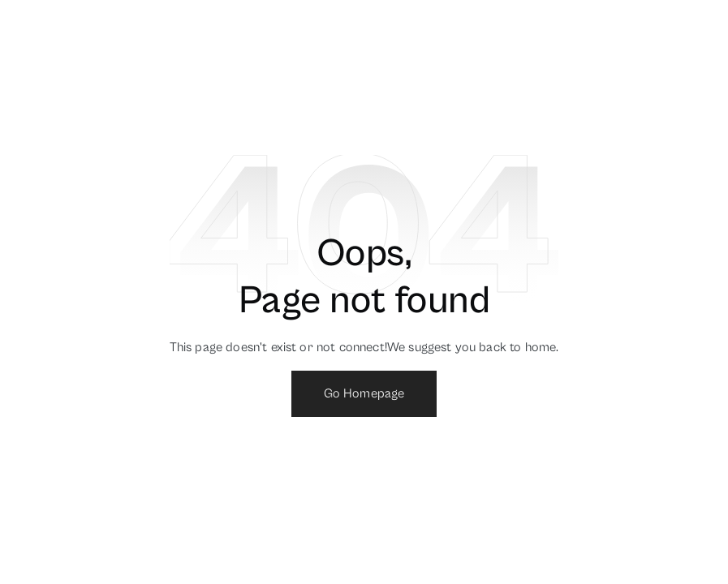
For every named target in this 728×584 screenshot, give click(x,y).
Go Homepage (364, 393)
